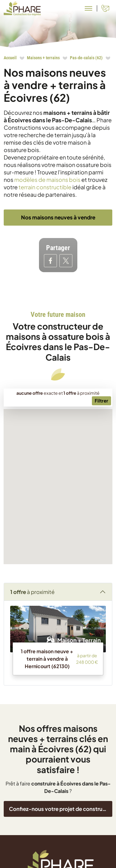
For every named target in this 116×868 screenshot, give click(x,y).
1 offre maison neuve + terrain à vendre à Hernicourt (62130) (47, 697)
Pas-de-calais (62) (86, 58)
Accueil (10, 58)
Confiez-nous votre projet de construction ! (61, 859)
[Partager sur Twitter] (66, 261)
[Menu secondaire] (101, 439)
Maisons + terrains (43, 58)
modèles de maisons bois (47, 180)
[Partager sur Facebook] (50, 261)
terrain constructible (45, 187)
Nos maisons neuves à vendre (58, 217)
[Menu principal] (88, 8)
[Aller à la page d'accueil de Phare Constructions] (22, 9)
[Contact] (105, 8)
